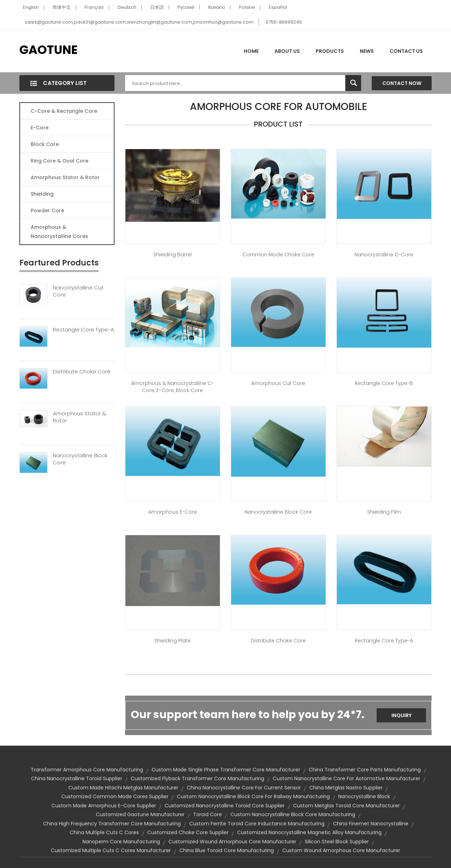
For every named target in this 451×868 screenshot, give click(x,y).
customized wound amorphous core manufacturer (232, 842)
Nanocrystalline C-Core (384, 255)
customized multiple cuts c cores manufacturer (111, 850)
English (31, 7)
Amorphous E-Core (173, 512)
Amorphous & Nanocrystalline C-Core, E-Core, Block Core (172, 387)
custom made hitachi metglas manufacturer (123, 788)
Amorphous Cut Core (278, 383)
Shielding (42, 194)
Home (251, 51)
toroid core (208, 814)
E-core (40, 128)
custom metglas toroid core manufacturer (347, 806)
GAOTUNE (48, 50)
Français (94, 7)
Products (330, 51)
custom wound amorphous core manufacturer (341, 850)
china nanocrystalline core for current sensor (244, 788)
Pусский (186, 7)
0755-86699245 (284, 22)
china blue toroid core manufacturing (227, 850)
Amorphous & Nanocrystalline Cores (59, 232)
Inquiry (401, 715)
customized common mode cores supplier (115, 796)
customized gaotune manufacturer (140, 814)
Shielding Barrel (172, 255)
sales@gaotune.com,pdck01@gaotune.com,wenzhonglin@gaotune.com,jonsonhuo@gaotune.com (139, 22)
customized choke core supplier (188, 832)
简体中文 (62, 7)
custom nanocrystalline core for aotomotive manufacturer (347, 778)
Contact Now (402, 83)
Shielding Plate (172, 641)
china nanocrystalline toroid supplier (77, 778)
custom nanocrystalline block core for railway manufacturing (253, 796)
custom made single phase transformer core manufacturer (226, 770)
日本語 (157, 7)
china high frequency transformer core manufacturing (112, 824)
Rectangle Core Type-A (84, 330)
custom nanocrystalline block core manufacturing (293, 814)
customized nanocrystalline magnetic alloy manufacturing (309, 832)
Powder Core (47, 210)
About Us (287, 51)
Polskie (247, 7)
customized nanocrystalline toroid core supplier (225, 806)
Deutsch (127, 7)
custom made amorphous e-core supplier (104, 806)
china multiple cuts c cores (104, 832)
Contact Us (406, 51)
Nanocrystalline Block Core (80, 459)
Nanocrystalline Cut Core (78, 291)
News (367, 51)
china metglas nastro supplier (346, 788)
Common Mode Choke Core (278, 255)
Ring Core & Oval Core (60, 161)
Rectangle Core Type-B (384, 383)
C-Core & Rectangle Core (64, 111)
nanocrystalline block (364, 796)
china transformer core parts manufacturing (365, 770)
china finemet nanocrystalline (371, 824)
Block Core (45, 144)
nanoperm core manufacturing (121, 842)
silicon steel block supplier (337, 842)
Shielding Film (384, 512)
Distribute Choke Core (82, 372)
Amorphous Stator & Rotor (65, 177)
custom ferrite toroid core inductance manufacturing (257, 824)
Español (278, 7)
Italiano (217, 7)
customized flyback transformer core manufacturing (197, 778)
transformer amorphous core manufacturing (87, 770)
